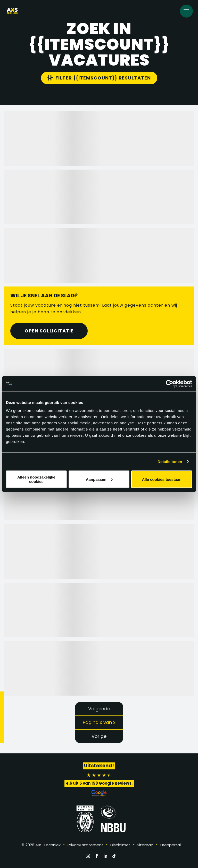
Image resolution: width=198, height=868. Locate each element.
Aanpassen (99, 479)
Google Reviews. (116, 783)
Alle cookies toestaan (162, 479)
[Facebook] (97, 856)
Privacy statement (85, 845)
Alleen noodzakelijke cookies (36, 479)
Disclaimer (120, 845)
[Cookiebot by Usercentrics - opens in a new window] (170, 384)
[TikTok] (114, 856)
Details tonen (170, 461)
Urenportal (171, 845)
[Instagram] (88, 856)
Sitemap (145, 845)
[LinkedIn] (105, 856)
